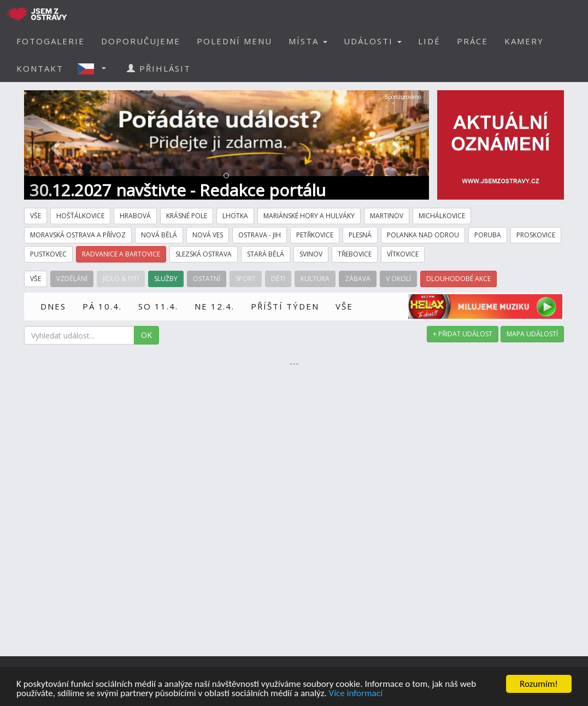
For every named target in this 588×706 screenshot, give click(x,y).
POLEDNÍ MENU (234, 41)
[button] (95, 68)
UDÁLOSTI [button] (373, 41)
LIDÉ (429, 41)
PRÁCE (472, 41)
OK (146, 335)
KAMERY (524, 41)
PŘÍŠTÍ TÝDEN (285, 306)
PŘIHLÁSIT (159, 68)
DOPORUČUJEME (141, 41)
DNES (53, 306)
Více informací (355, 694)
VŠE (344, 306)
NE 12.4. (214, 306)
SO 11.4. (158, 306)
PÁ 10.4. (102, 306)
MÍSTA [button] (308, 41)
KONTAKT (40, 68)
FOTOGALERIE (51, 41)
